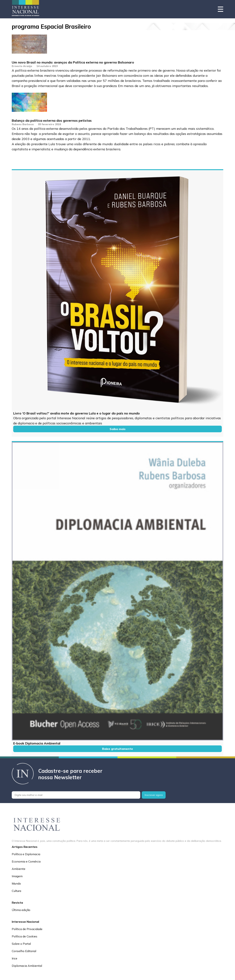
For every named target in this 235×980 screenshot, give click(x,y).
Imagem (17, 876)
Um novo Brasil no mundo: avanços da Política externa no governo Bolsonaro (73, 62)
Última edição (21, 910)
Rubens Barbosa (23, 124)
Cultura (16, 891)
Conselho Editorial (24, 951)
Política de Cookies (25, 936)
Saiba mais (118, 429)
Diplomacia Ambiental (27, 966)
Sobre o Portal (21, 944)
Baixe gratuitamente (117, 749)
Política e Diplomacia (26, 854)
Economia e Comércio (26, 861)
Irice (15, 958)
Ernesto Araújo (22, 66)
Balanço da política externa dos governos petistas (52, 121)
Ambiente (19, 869)
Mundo (16, 883)
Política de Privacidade (27, 929)
